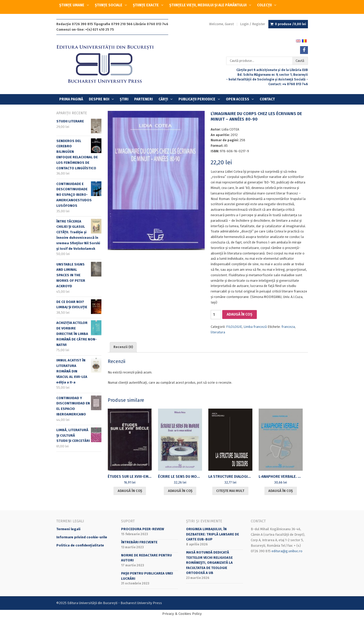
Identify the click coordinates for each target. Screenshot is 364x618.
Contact (267, 99)
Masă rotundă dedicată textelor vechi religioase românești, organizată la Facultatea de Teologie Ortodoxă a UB (209, 563)
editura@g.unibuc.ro (287, 551)
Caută (300, 61)
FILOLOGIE (234, 327)
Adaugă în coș (240, 314)
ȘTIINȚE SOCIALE (109, 5)
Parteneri (143, 99)
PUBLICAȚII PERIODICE (197, 99)
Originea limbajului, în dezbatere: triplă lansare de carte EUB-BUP (213, 534)
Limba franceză (255, 327)
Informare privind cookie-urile (82, 537)
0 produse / (290, 24)
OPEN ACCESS (238, 99)
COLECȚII (264, 5)
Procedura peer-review (143, 529)
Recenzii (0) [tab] (123, 347)
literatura (218, 332)
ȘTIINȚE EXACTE (146, 5)
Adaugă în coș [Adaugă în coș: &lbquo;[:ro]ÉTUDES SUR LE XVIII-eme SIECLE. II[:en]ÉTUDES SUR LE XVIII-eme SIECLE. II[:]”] (130, 491)
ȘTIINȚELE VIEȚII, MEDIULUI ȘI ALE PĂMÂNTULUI (208, 5)
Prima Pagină (71, 99)
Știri (124, 99)
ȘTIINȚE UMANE (72, 5)
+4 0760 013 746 (295, 84)
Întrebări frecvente (139, 542)
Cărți (163, 99)
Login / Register (253, 24)
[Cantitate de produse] (216, 315)
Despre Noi (99, 99)
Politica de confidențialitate (80, 545)
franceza (288, 327)
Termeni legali (68, 529)
